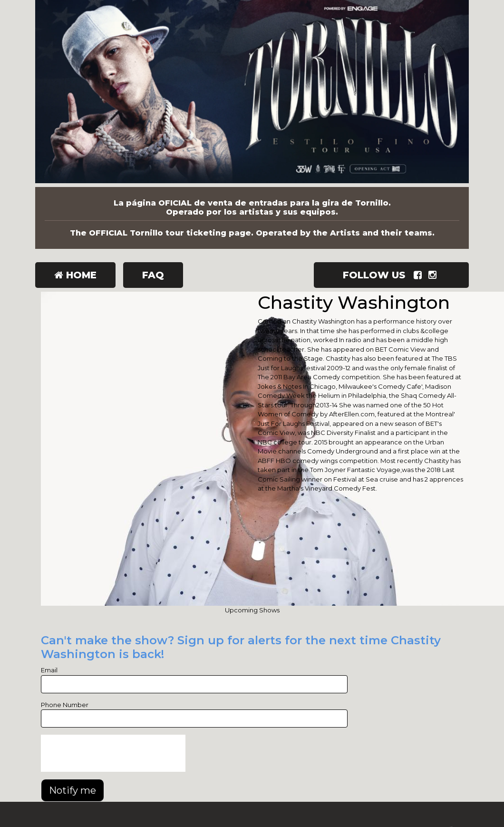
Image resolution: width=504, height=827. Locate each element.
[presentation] (113, 753)
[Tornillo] (252, 94)
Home (75, 275)
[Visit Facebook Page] (420, 275)
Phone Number (65, 705)
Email (49, 670)
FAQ (153, 275)
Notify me (73, 790)
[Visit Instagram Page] (434, 275)
